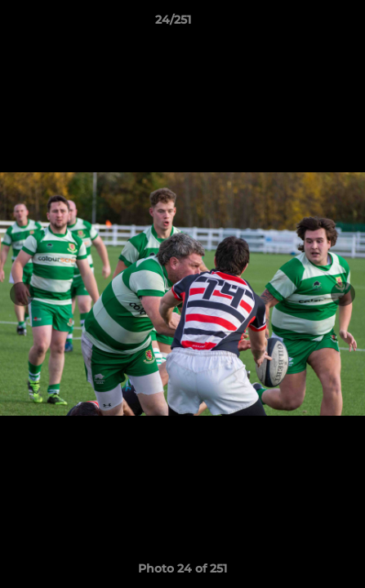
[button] (306, 24)
